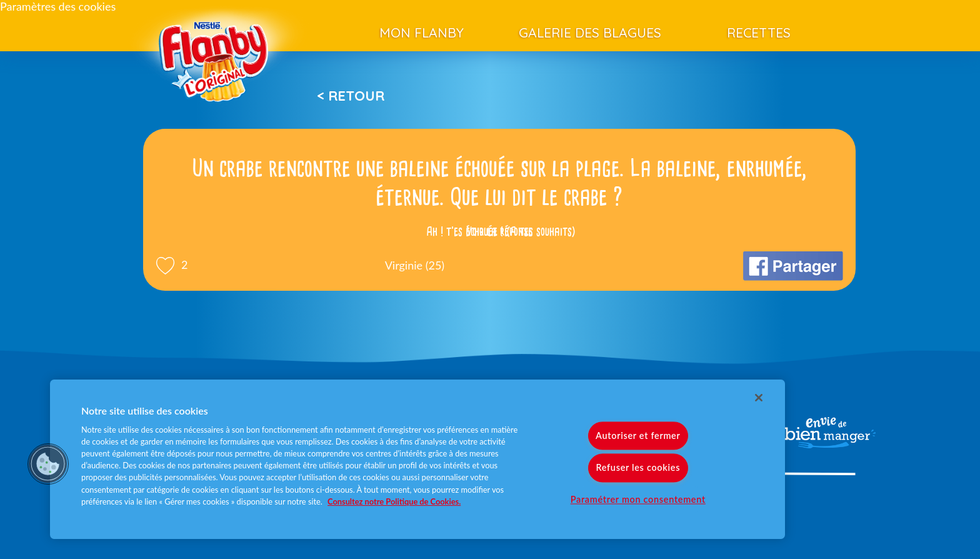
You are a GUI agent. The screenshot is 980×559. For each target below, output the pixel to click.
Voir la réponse (499, 231)
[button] (48, 464)
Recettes (759, 33)
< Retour (351, 96)
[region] (417, 459)
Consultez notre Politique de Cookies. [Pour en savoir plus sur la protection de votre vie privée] (394, 501)
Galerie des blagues (590, 33)
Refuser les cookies (638, 468)
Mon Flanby (422, 33)
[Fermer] (759, 398)
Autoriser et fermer (638, 436)
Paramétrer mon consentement (638, 499)
